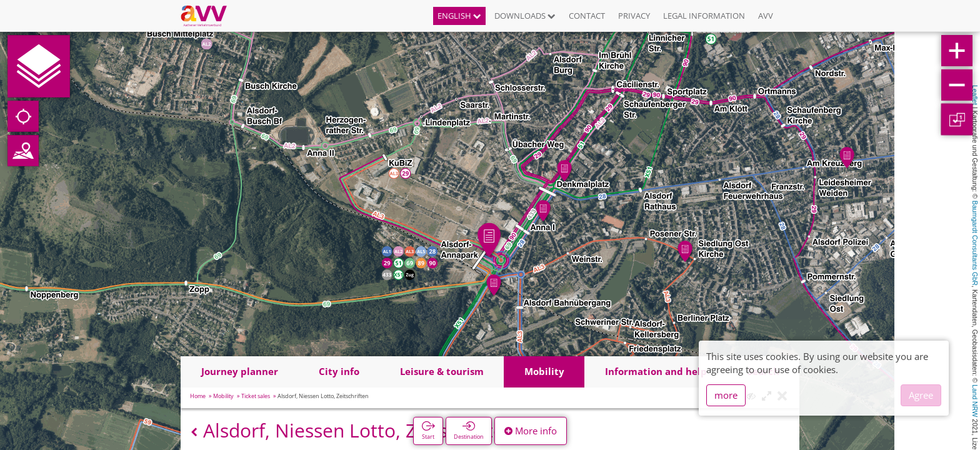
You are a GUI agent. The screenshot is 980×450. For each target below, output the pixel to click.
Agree (921, 395)
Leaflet (975, 95)
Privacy (634, 16)
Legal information (704, 16)
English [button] (459, 16)
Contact (587, 16)
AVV (766, 16)
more (726, 395)
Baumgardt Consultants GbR (975, 243)
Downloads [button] (525, 16)
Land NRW (975, 401)
